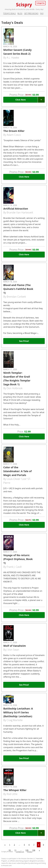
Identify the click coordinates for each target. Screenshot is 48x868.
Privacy (30, 852)
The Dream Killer (14, 131)
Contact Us (20, 852)
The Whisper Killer (15, 790)
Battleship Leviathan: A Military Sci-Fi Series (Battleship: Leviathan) (18, 712)
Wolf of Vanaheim (15, 646)
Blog (20, 13)
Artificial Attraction (16, 209)
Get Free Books (31, 13)
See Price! (24, 341)
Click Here (20, 100)
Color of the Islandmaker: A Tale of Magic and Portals (17, 471)
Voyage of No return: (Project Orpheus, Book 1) (18, 559)
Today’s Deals (9, 13)
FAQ (42, 13)
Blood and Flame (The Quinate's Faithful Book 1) (18, 289)
